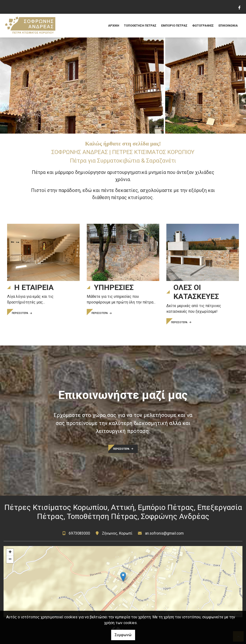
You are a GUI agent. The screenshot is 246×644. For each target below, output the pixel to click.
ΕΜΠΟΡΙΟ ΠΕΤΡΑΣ (174, 26)
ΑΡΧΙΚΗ (114, 26)
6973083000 (80, 533)
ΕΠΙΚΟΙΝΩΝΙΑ (228, 26)
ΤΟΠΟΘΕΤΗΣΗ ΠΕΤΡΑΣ (140, 26)
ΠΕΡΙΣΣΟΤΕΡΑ (22, 313)
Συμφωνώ (123, 635)
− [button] (10, 560)
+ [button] (10, 552)
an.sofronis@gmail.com (164, 533)
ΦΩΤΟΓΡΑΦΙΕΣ (203, 26)
